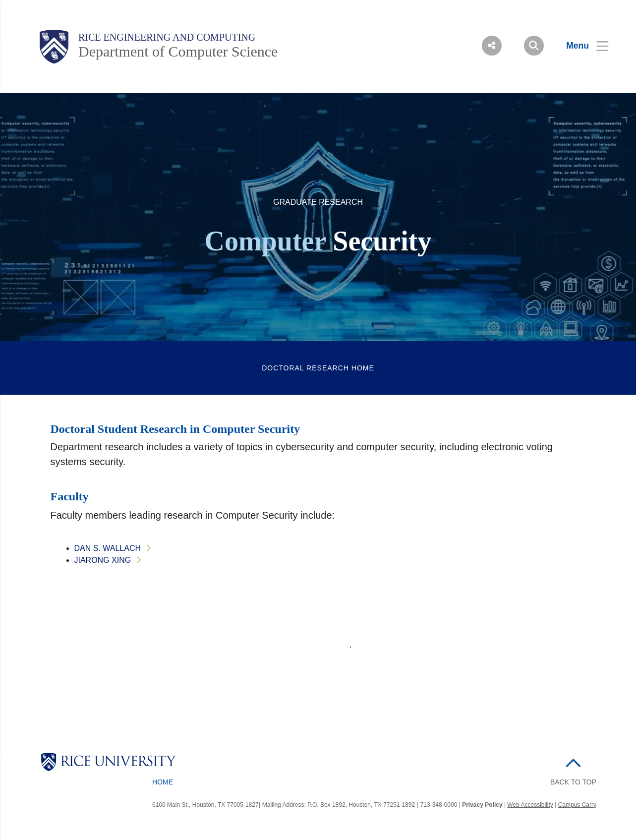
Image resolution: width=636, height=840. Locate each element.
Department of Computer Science (178, 51)
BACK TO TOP (573, 782)
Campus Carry (577, 805)
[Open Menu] (581, 46)
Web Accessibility (530, 805)
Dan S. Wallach (108, 548)
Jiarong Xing (103, 560)
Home (163, 782)
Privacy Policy (482, 805)
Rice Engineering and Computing (167, 37)
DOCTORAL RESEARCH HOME (318, 368)
